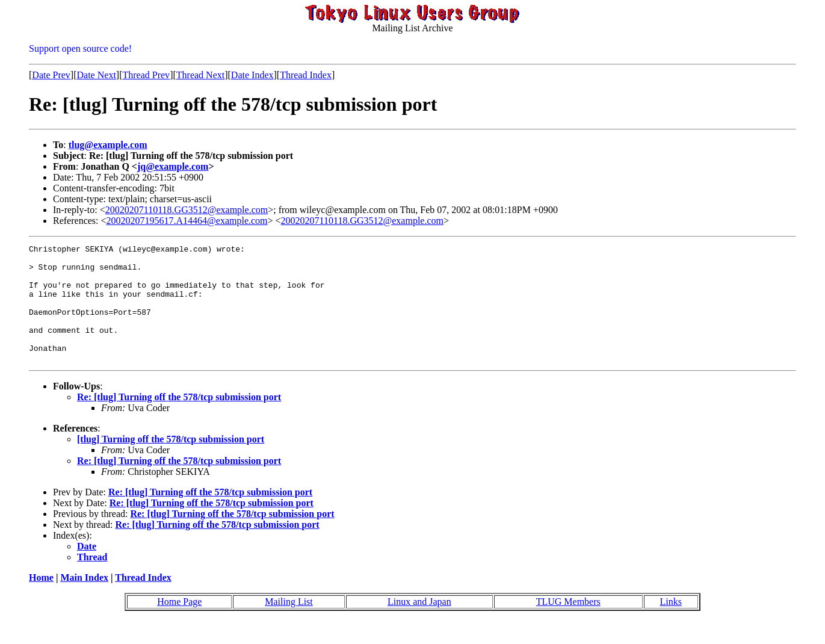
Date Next (97, 75)
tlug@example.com (108, 145)
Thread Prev (146, 75)
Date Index (252, 75)
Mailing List (289, 625)
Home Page (179, 625)
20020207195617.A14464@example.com (187, 221)
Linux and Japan (419, 625)
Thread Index (306, 75)
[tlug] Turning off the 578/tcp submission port (171, 463)
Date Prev (51, 75)
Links (670, 625)
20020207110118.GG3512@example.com (187, 210)
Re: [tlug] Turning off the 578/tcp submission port (179, 420)
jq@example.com (173, 166)
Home (41, 601)
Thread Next (200, 75)
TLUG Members (568, 625)
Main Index (84, 601)
